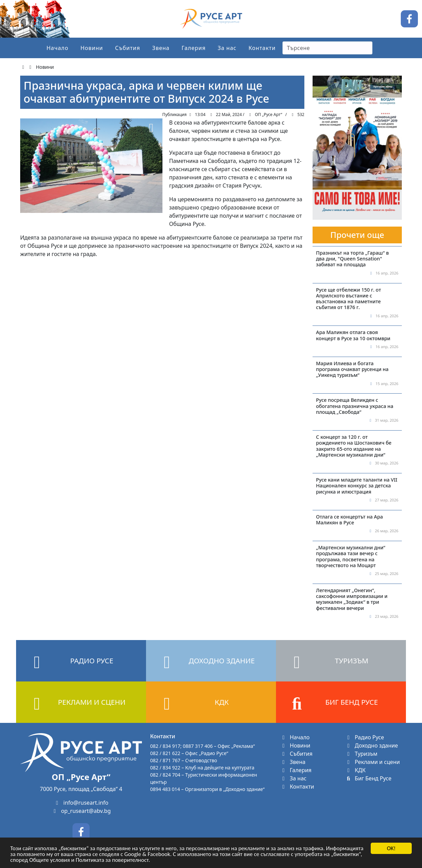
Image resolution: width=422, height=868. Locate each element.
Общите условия (50, 861)
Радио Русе (365, 737)
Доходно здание (372, 745)
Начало (57, 48)
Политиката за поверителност (112, 861)
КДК (355, 770)
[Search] (327, 48)
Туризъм (361, 754)
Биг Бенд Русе (368, 778)
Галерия (194, 48)
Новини (92, 48)
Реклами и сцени (372, 762)
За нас (227, 48)
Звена (161, 48)
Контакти (262, 48)
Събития (127, 48)
